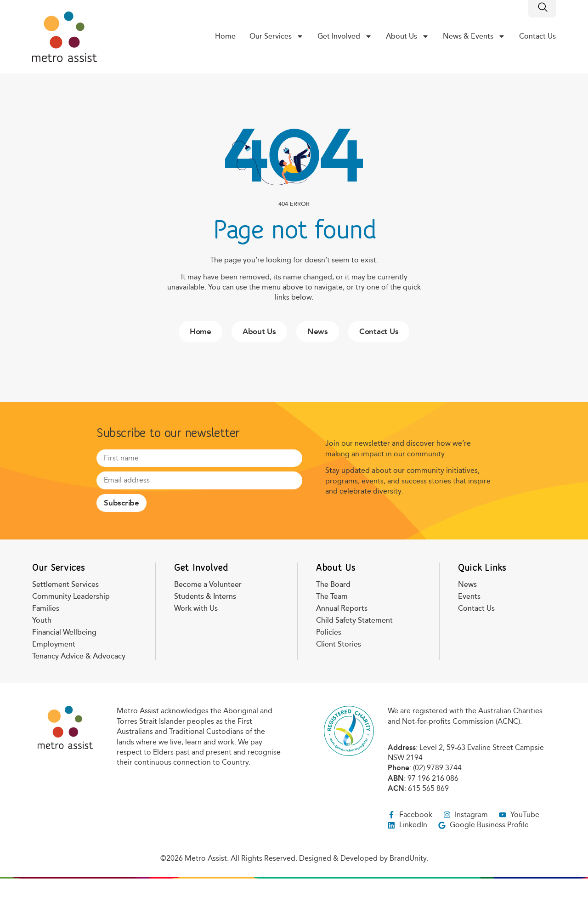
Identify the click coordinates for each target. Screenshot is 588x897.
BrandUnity (408, 858)
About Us (407, 36)
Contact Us (537, 36)
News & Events (474, 36)
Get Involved (345, 36)
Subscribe (122, 503)
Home (225, 36)
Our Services (277, 36)
